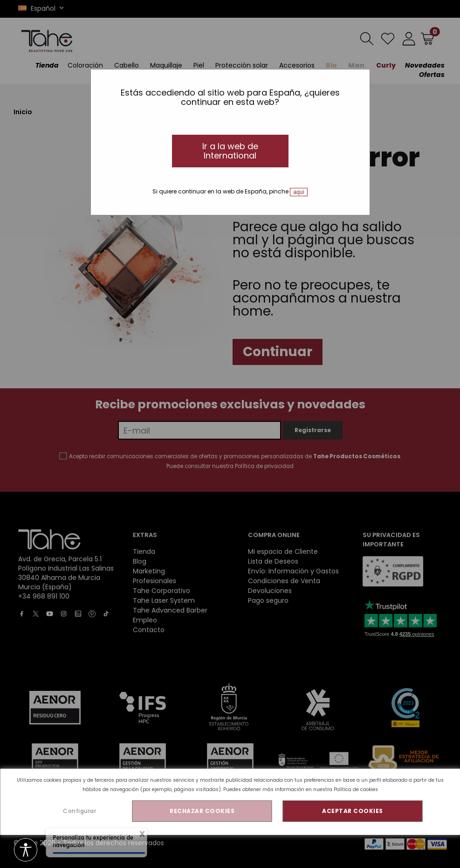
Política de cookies (356, 789)
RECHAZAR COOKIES (202, 811)
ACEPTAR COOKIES (353, 811)
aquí (299, 192)
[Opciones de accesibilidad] (26, 851)
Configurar (79, 811)
